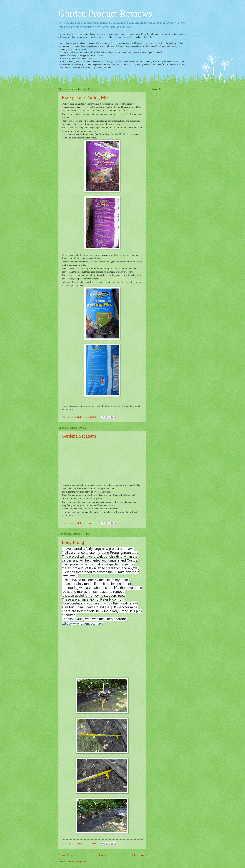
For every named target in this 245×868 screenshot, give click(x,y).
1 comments (91, 844)
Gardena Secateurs (79, 436)
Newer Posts (66, 855)
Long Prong (73, 542)
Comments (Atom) (78, 862)
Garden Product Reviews (105, 13)
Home (103, 855)
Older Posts (139, 855)
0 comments (91, 417)
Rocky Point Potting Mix (85, 97)
